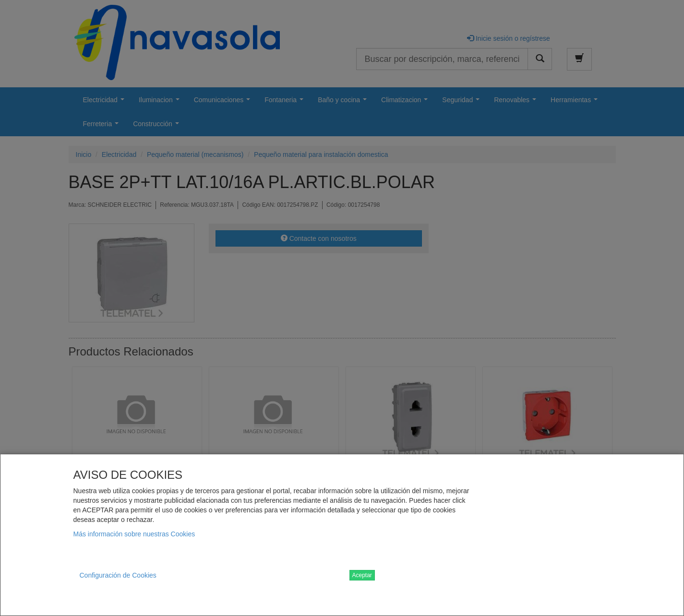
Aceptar (362, 575)
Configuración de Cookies (118, 575)
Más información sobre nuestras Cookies (134, 534)
